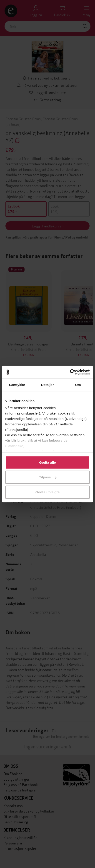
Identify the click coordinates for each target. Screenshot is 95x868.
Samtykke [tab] (17, 385)
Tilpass (48, 477)
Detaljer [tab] (47, 385)
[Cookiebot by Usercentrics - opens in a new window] (70, 372)
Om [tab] (78, 385)
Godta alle (47, 462)
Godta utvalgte (47, 492)
